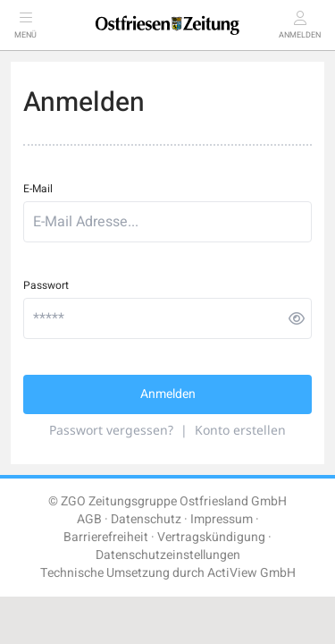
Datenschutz (146, 519)
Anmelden (168, 394)
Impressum (222, 519)
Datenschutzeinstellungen (168, 555)
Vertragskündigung (211, 537)
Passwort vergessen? (111, 430)
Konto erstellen (240, 430)
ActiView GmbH (251, 573)
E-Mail (38, 189)
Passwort (46, 285)
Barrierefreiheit (106, 537)
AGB (89, 519)
